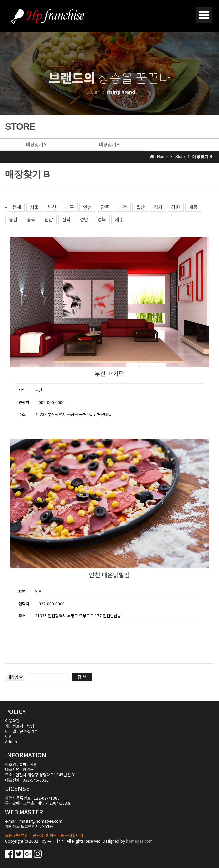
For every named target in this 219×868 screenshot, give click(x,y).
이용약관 (12, 720)
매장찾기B (109, 144)
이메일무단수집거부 (21, 731)
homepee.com (139, 841)
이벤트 (10, 736)
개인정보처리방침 (20, 726)
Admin (11, 741)
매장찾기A (36, 144)
